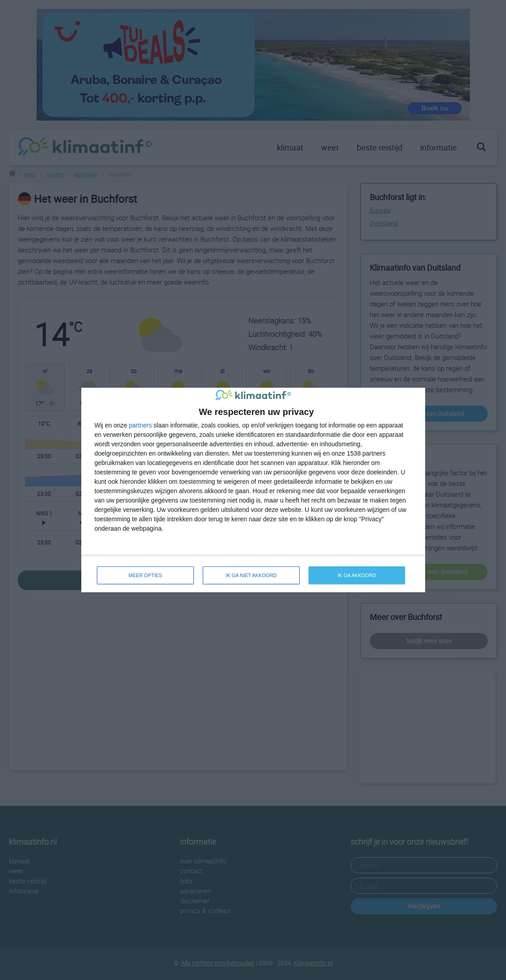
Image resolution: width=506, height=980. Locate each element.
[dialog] (253, 490)
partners (140, 425)
